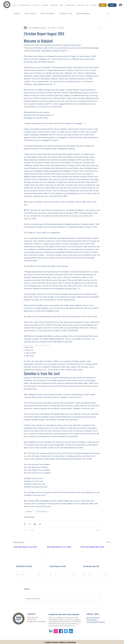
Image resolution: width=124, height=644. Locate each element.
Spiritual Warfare (83, 14)
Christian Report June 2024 (58, 566)
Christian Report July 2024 (24, 566)
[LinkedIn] (71, 631)
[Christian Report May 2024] (96, 554)
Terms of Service (93, 618)
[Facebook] (61, 631)
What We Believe (48, 14)
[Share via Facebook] (25, 524)
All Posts (17, 14)
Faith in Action (31, 14)
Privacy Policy (92, 620)
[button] (45, 5)
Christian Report (29, 517)
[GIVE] (112, 5)
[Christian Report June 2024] (62, 554)
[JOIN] (103, 5)
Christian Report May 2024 (91, 566)
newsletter (29, 512)
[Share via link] (40, 524)
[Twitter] (66, 631)
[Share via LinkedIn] (35, 524)
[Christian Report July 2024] (28, 554)
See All (108, 542)
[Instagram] (56, 631)
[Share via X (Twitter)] (30, 524)
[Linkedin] (51, 631)
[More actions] (99, 28)
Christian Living (66, 14)
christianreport (42, 512)
